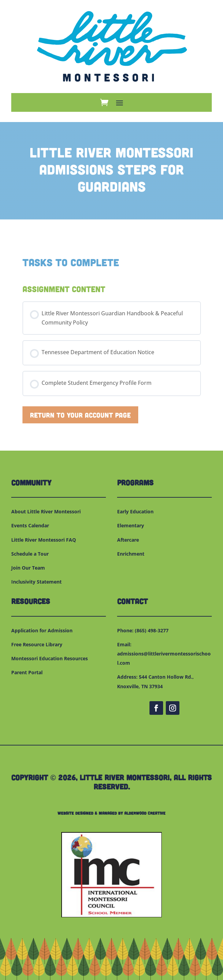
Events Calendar (30, 525)
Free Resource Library (37, 644)
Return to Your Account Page (80, 415)
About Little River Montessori (46, 511)
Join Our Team (28, 568)
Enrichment (131, 554)
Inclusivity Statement (36, 582)
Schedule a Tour (30, 554)
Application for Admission (42, 630)
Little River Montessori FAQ (44, 540)
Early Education (135, 511)
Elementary (131, 525)
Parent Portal (27, 672)
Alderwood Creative (145, 813)
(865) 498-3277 (152, 630)
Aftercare (128, 540)
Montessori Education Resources (50, 658)
